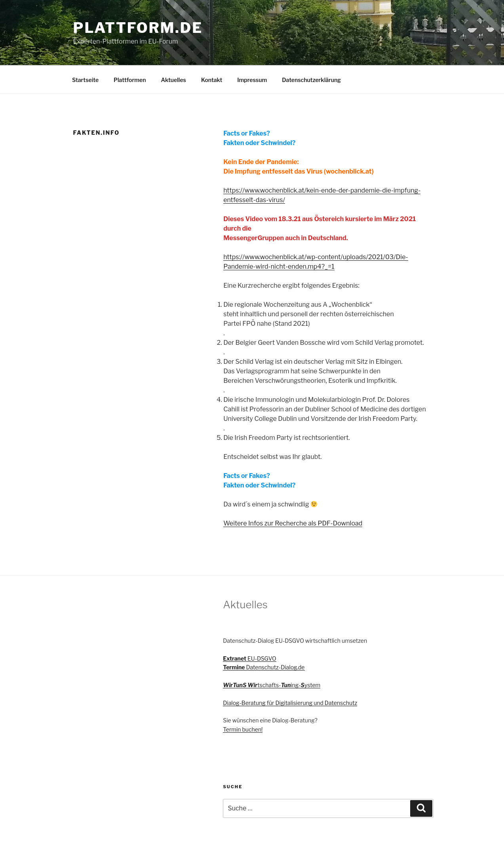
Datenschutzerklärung (311, 80)
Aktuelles (174, 80)
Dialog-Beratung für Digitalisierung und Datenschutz (290, 703)
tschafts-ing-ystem (272, 685)
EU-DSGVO (249, 658)
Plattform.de (138, 28)
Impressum (252, 80)
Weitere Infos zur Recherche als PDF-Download (293, 523)
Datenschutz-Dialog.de (264, 667)
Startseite (85, 80)
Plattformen (130, 80)
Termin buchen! (243, 729)
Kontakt (212, 80)
